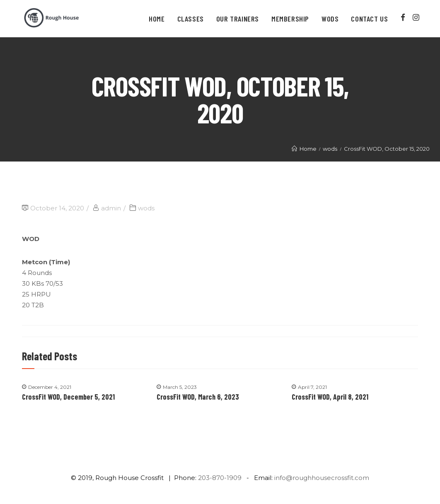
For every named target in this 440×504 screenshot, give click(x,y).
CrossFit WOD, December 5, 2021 (68, 397)
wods (146, 208)
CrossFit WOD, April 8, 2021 (330, 397)
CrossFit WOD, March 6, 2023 (198, 397)
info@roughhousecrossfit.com (322, 478)
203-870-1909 (220, 478)
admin (111, 208)
